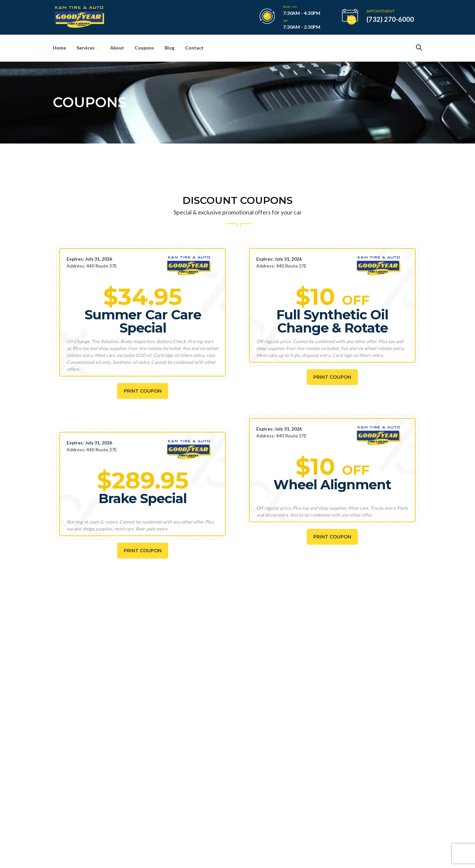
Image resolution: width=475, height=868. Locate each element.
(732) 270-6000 (390, 19)
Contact (194, 48)
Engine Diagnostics (274, 741)
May (192, 747)
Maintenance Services (277, 764)
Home (59, 48)
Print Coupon (143, 391)
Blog (170, 48)
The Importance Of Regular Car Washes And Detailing (205, 727)
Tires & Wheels (270, 730)
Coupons (144, 48)
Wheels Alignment (273, 775)
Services (86, 48)
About (117, 48)
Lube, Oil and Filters (275, 753)
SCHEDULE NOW (102, 641)
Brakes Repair (269, 719)
